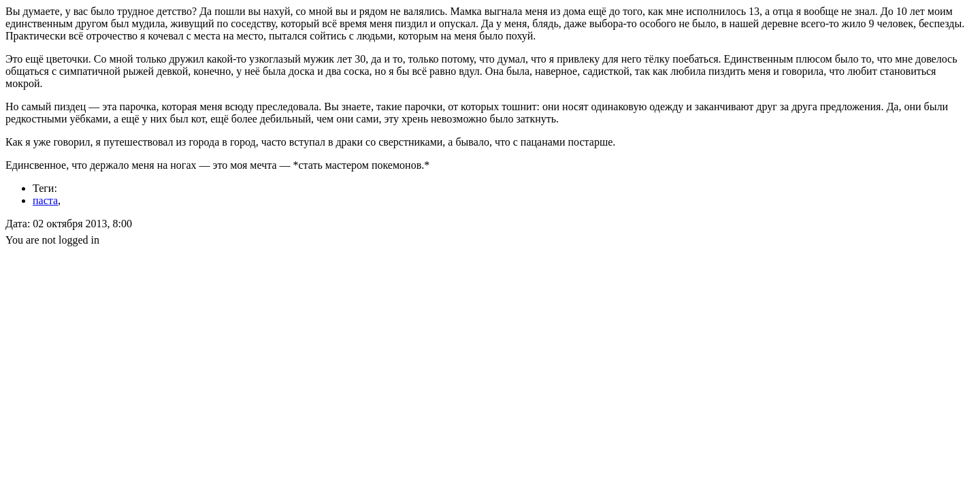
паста (45, 200)
